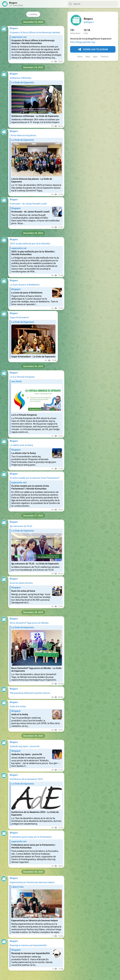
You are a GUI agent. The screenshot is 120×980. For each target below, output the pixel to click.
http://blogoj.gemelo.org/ (83, 42)
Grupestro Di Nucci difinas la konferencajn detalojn (35, 32)
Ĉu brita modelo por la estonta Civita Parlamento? (35, 478)
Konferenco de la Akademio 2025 (26, 779)
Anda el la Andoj (18, 706)
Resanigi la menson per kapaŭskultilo (28, 945)
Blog (88, 57)
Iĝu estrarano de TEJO (21, 526)
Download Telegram (93, 49)
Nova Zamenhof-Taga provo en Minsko (29, 623)
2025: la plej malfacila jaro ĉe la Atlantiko (30, 244)
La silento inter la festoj (21, 445)
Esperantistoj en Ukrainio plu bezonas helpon (32, 882)
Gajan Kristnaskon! (19, 317)
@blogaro (89, 22)
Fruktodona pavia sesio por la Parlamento (31, 837)
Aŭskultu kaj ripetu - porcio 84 (25, 746)
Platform (105, 57)
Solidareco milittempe (20, 78)
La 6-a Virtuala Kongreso (22, 377)
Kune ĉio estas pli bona (21, 583)
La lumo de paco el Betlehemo (25, 285)
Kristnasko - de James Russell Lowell (28, 204)
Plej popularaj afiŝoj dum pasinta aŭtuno (30, 693)
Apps (95, 57)
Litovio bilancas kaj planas (23, 135)
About (80, 57)
